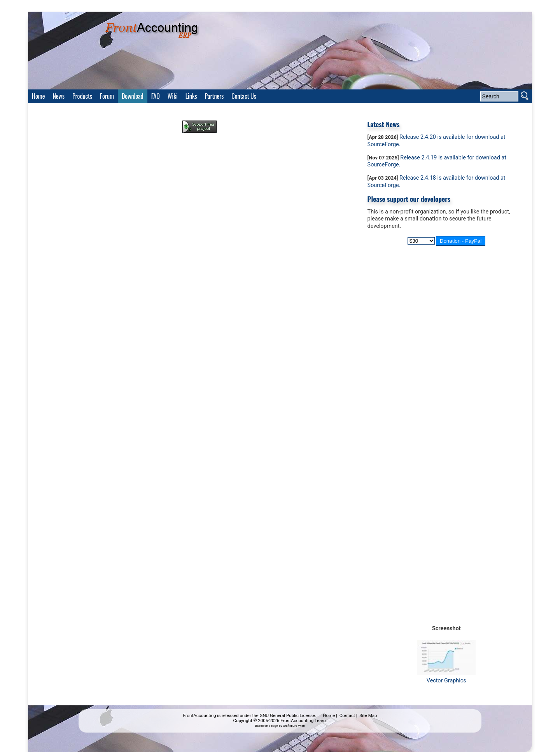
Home (329, 715)
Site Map (368, 715)
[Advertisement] (199, 161)
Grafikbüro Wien (294, 726)
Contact (347, 715)
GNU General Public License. (288, 715)
